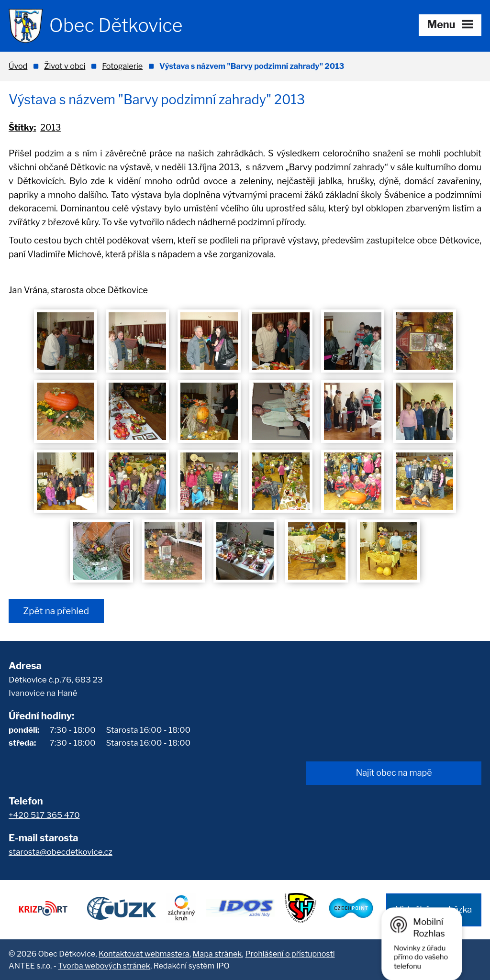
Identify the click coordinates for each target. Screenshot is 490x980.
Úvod (18, 66)
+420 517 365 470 (44, 815)
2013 (50, 127)
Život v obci (65, 66)
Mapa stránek (217, 954)
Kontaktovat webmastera (144, 954)
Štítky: (22, 127)
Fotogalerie (122, 66)
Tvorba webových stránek (104, 966)
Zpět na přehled (56, 611)
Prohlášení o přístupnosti (290, 954)
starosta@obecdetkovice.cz (61, 852)
